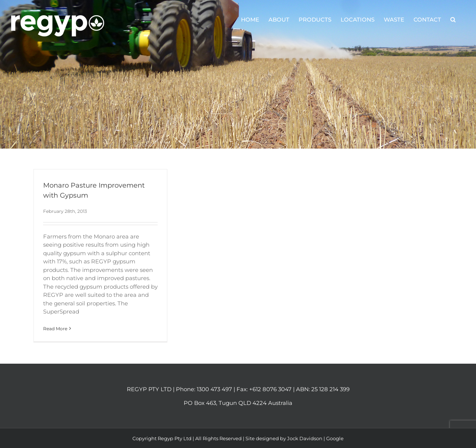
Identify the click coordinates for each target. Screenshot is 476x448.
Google (335, 438)
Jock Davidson (305, 438)
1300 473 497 (214, 389)
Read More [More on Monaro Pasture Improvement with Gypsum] (55, 329)
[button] (453, 19)
